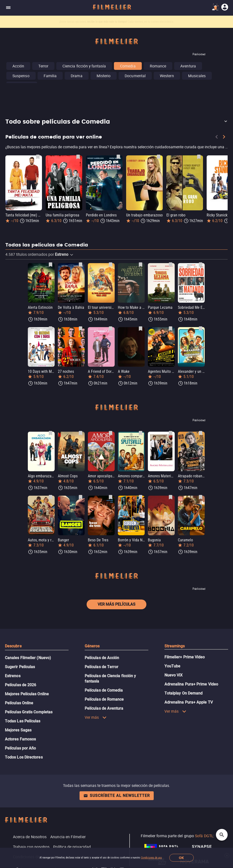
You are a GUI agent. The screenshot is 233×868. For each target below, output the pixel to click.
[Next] (224, 138)
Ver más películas (116, 604)
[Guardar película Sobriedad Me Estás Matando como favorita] (201, 265)
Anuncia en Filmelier (68, 837)
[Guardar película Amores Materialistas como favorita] (171, 433)
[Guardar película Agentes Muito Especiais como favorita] (171, 329)
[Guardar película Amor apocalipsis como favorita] (111, 433)
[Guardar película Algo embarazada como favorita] (51, 433)
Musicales (197, 76)
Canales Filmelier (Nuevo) (28, 658)
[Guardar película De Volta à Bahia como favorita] (81, 265)
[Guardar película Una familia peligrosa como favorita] (78, 157)
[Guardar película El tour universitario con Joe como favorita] (111, 265)
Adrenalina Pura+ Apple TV (189, 702)
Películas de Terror (102, 667)
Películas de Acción (102, 658)
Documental (135, 76)
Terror (43, 66)
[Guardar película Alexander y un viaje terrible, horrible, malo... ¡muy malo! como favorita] (201, 329)
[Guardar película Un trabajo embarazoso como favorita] (159, 157)
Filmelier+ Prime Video (185, 657)
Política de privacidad (72, 847)
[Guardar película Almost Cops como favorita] (81, 433)
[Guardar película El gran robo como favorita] (199, 157)
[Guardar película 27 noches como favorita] (81, 329)
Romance (158, 66)
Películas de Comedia (104, 690)
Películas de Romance (104, 699)
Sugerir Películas (20, 667)
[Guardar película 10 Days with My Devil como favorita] (51, 329)
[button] (116, 122)
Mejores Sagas (18, 730)
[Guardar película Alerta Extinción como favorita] (51, 265)
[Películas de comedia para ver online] (116, 148)
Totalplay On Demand (184, 693)
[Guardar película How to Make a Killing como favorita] (141, 265)
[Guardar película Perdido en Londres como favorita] (118, 157)
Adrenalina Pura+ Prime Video (191, 684)
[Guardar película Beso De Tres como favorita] (111, 497)
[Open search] (222, 835)
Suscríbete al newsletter (117, 796)
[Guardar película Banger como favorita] (81, 497)
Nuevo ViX (174, 675)
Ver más (96, 717)
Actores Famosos (20, 739)
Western (167, 76)
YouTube (172, 666)
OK (181, 858)
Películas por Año (20, 748)
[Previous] (217, 138)
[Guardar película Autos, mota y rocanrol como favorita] (51, 497)
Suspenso (21, 76)
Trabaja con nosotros (31, 847)
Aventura (188, 66)
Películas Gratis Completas (29, 712)
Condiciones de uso (152, 858)
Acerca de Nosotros (30, 837)
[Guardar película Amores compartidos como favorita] (141, 433)
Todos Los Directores (24, 757)
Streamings (175, 646)
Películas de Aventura (104, 708)
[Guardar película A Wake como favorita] (141, 329)
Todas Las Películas (23, 721)
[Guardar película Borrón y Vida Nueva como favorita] (141, 497)
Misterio (104, 76)
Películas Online (19, 703)
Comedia (128, 66)
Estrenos (13, 676)
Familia (50, 76)
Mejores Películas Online (27, 694)
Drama (76, 76)
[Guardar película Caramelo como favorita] (201, 497)
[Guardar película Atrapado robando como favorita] (201, 433)
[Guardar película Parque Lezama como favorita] (171, 265)
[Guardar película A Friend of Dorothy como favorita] (111, 329)
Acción (18, 66)
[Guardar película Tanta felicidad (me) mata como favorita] (38, 157)
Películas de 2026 (20, 685)
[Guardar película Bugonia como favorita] (171, 497)
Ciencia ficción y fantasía (84, 66)
